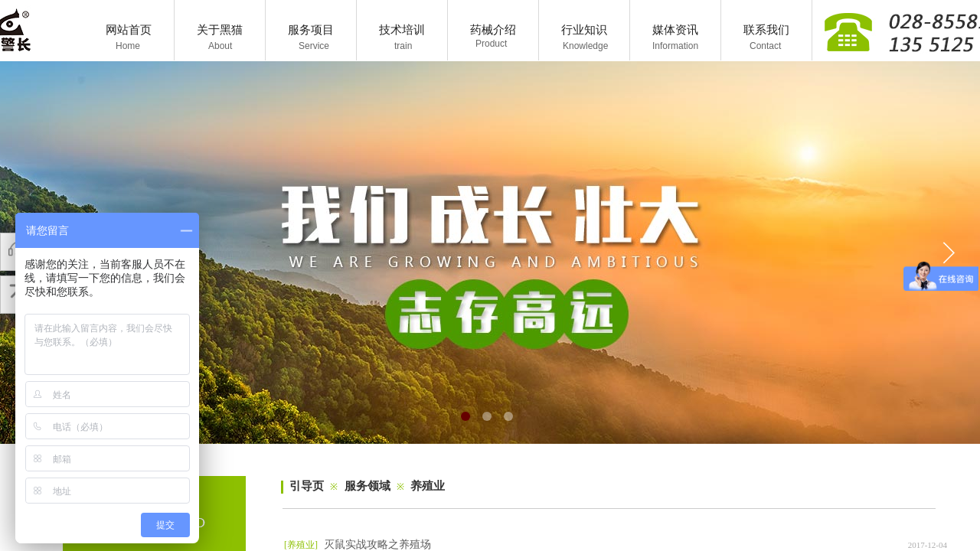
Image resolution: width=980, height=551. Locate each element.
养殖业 (428, 486)
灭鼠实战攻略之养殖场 (377, 544)
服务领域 (367, 486)
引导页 (307, 486)
